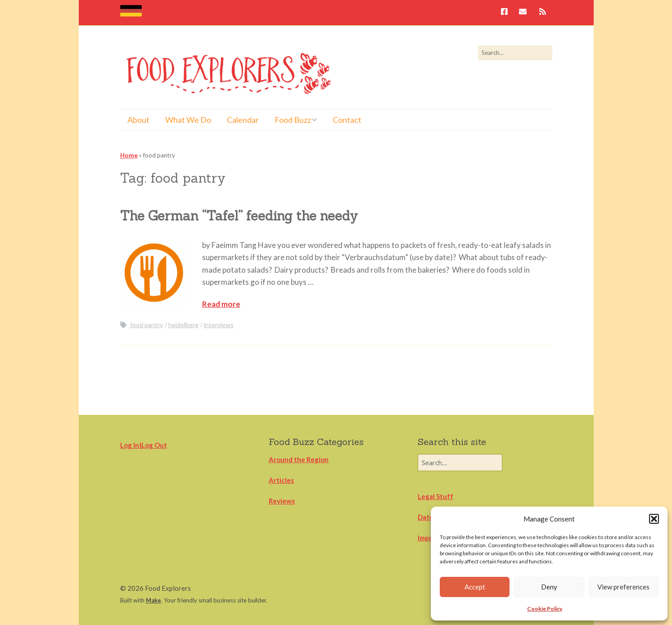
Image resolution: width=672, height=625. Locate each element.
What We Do (188, 120)
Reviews (282, 501)
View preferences (623, 587)
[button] (654, 519)
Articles (281, 480)
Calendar (243, 120)
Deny (549, 587)
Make (153, 600)
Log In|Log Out (144, 445)
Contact (347, 120)
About (138, 120)
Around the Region (299, 459)
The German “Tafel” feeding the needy (239, 216)
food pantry (147, 325)
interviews (219, 325)
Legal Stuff (435, 496)
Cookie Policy (545, 609)
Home (129, 155)
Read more (221, 304)
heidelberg (183, 325)
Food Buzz (293, 120)
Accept (475, 587)
